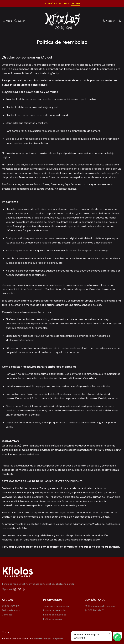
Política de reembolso (55, 610)
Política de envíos (11, 610)
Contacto (7, 615)
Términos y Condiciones (56, 606)
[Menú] (7, 21)
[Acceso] (109, 21)
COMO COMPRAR (11, 606)
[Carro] (120, 21)
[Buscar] (19, 21)
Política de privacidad (55, 615)
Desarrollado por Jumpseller (49, 639)
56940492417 (94, 610)
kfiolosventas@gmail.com (100, 606)
